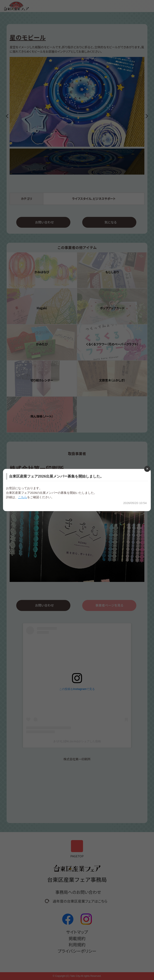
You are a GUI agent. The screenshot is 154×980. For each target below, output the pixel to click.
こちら (23, 497)
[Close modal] (147, 469)
